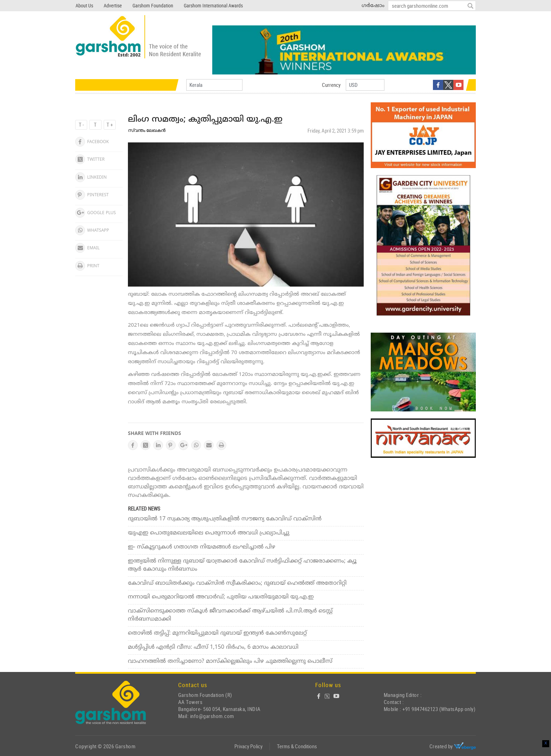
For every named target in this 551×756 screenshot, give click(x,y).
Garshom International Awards (213, 5)
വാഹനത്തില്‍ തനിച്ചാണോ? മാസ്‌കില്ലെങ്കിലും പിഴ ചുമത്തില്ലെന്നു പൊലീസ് (230, 661)
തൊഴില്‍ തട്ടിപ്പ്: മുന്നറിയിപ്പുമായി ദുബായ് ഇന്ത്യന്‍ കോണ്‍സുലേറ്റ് (217, 633)
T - (81, 124)
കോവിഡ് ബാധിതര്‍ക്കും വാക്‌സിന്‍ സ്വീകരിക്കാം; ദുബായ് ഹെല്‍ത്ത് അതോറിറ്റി (237, 583)
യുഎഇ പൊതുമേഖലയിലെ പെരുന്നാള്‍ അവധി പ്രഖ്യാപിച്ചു (209, 533)
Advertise (113, 5)
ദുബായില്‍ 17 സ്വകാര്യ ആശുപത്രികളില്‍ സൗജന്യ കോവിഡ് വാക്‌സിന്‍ (225, 519)
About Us (84, 5)
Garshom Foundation (153, 5)
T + (110, 124)
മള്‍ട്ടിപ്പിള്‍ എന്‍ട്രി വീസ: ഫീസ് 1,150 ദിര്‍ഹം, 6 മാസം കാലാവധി (213, 647)
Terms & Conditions (297, 746)
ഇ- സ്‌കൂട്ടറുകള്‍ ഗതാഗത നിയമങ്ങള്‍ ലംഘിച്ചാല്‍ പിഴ (202, 547)
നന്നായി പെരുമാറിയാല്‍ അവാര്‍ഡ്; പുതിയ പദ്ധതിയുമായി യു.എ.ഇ (221, 597)
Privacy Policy (248, 746)
